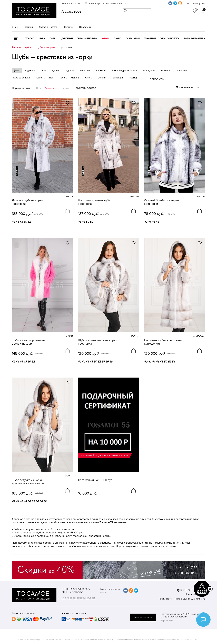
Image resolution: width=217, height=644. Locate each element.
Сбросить (157, 79)
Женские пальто (87, 39)
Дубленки (67, 39)
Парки (53, 39)
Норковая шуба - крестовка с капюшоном (163, 342)
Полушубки (133, 39)
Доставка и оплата (48, 27)
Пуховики (150, 39)
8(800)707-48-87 (190, 590)
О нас (15, 27)
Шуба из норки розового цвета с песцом (28, 342)
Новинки (65, 88)
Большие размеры (194, 39)
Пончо (117, 39)
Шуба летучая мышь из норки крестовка (97, 342)
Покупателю (85, 27)
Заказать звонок (71, 11)
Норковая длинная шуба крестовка (94, 202)
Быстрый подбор (86, 88)
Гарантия (28, 27)
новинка (17, 171)
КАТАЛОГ (29, 39)
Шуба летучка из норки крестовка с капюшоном (28, 482)
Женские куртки (170, 39)
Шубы (42, 39)
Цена (39, 88)
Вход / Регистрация (196, 4)
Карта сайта (167, 620)
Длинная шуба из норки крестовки (27, 202)
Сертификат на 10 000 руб (95, 480)
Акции (105, 39)
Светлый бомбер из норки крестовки (161, 202)
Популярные (51, 88)
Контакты (68, 27)
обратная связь (143, 617)
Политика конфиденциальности (79, 598)
